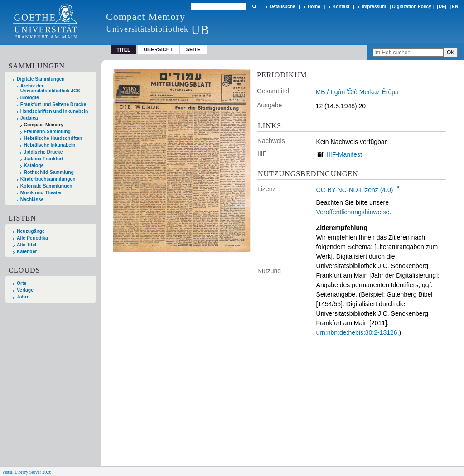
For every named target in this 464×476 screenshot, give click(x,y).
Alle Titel (27, 245)
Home (314, 7)
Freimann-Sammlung (47, 132)
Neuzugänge (31, 231)
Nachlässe (32, 200)
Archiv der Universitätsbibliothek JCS (50, 88)
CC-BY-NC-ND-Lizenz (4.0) (355, 190)
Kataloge (34, 166)
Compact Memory (44, 125)
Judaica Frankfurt (44, 159)
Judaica (29, 118)
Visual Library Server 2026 (27, 472)
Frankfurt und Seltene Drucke (53, 104)
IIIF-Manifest (344, 154)
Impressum (374, 7)
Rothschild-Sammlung (49, 172)
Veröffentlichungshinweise (353, 212)
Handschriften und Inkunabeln (54, 111)
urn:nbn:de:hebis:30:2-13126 (357, 332)
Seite (193, 49)
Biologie (30, 98)
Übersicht (158, 49)
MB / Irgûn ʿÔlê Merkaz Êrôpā (357, 92)
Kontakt (341, 7)
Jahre (23, 297)
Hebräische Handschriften (53, 138)
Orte (22, 283)
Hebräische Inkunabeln (50, 145)
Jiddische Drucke (43, 152)
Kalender (27, 252)
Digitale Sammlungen (41, 79)
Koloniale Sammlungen (46, 186)
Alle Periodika (32, 238)
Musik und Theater (41, 193)
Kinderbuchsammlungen (48, 179)
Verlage (25, 290)
